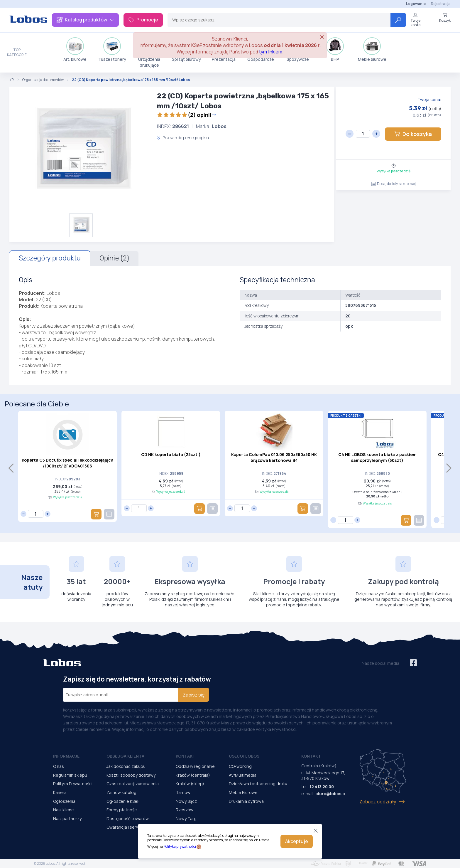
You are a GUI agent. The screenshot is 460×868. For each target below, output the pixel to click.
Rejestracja (441, 4)
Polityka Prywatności (73, 784)
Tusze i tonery (112, 50)
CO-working (240, 766)
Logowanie (416, 4)
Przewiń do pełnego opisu (183, 138)
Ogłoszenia (64, 801)
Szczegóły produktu (50, 258)
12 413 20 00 (322, 787)
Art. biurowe (75, 50)
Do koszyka (413, 134)
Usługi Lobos (244, 756)
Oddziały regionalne (195, 766)
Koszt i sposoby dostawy (131, 775)
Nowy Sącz (186, 801)
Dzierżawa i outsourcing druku (258, 784)
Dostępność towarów (128, 819)
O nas (59, 766)
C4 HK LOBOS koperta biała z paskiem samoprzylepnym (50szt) (377, 457)
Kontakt (186, 756)
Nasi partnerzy (67, 819)
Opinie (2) (114, 258)
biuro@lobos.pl (331, 794)
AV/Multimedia (243, 775)
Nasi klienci (64, 810)
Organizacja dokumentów (43, 80)
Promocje (143, 20)
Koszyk (445, 18)
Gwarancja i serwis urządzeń (134, 827)
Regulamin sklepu (70, 775)
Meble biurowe (372, 50)
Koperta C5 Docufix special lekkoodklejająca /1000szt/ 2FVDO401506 (68, 463)
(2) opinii (187, 115)
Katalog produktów (85, 20)
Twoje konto (415, 20)
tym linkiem (271, 52)
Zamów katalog (121, 792)
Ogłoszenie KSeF (123, 801)
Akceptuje (297, 841)
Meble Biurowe (243, 792)
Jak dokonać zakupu (126, 766)
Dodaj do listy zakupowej (393, 184)
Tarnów (183, 792)
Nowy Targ (186, 819)
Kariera (60, 792)
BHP (335, 50)
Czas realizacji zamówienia (133, 784)
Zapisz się (194, 695)
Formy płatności (122, 810)
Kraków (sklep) (190, 784)
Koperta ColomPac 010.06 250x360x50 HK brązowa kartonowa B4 (274, 457)
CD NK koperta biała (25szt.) (171, 454)
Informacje (66, 756)
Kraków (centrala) (193, 775)
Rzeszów (185, 810)
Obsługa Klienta (125, 756)
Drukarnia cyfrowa (246, 801)
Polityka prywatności (180, 846)
